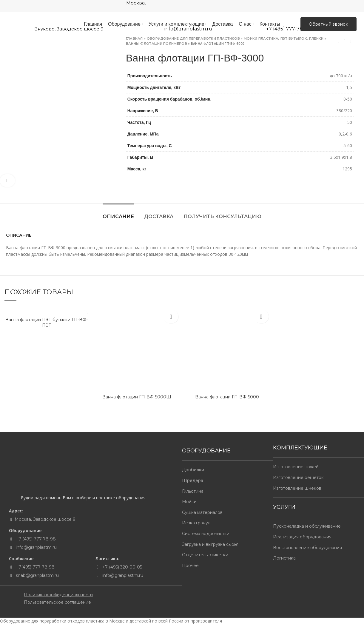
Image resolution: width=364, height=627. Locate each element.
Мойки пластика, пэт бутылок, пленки (284, 41)
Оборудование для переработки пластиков (193, 41)
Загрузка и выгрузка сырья (210, 547)
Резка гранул (196, 526)
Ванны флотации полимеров (156, 46)
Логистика (284, 561)
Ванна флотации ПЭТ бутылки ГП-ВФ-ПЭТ (47, 325)
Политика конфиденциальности (58, 597)
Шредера (193, 483)
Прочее (190, 568)
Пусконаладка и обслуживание (307, 529)
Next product (351, 44)
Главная (134, 41)
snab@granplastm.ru (37, 578)
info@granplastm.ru (36, 550)
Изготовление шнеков (297, 491)
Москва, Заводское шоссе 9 (45, 522)
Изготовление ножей (296, 469)
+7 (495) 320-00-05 (122, 570)
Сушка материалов (202, 515)
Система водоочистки (206, 536)
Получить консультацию (222, 219)
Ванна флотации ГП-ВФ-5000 (227, 399)
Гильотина (193, 494)
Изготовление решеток (298, 480)
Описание (118, 219)
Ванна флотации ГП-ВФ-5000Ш (137, 399)
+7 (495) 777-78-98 (35, 542)
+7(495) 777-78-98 (35, 570)
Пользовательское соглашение (57, 605)
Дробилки (193, 472)
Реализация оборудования (302, 540)
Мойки (189, 504)
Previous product (339, 44)
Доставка (159, 219)
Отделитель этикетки (205, 557)
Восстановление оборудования (307, 550)
